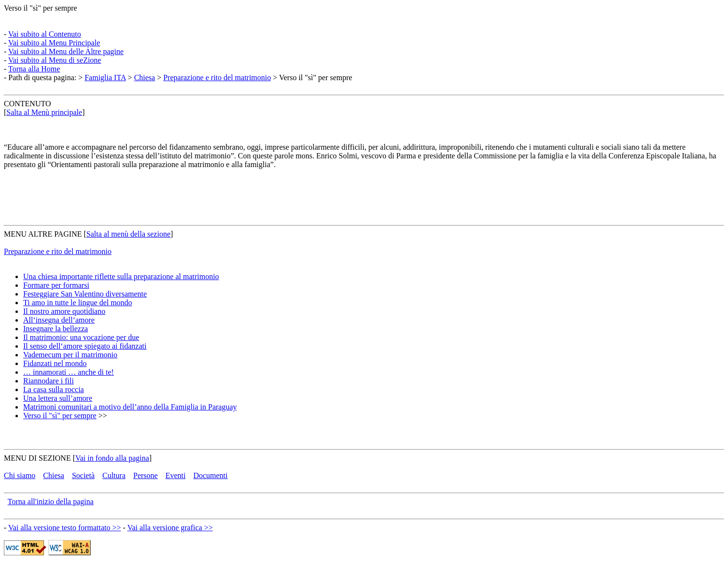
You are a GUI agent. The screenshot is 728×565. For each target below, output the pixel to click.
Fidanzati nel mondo (55, 363)
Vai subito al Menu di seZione (55, 60)
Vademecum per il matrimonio (70, 355)
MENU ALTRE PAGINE (43, 234)
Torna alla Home (34, 69)
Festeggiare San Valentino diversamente (85, 294)
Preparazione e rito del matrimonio (217, 78)
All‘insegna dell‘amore (59, 320)
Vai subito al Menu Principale (54, 43)
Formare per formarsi (56, 285)
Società (83, 475)
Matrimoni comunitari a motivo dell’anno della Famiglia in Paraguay (130, 407)
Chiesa (145, 78)
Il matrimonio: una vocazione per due (81, 337)
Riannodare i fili (49, 381)
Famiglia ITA (105, 78)
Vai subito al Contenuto (45, 34)
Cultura (114, 475)
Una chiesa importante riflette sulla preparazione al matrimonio (121, 276)
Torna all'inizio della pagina (51, 501)
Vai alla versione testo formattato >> (65, 528)
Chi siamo (20, 475)
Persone (146, 475)
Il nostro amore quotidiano (64, 311)
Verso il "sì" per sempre (41, 8)
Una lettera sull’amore (58, 398)
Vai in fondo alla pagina (112, 458)
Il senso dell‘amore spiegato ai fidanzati (85, 346)
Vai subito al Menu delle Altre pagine (66, 51)
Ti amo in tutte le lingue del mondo (78, 303)
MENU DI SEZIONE (37, 458)
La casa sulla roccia (54, 389)
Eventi (176, 475)
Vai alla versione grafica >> (170, 528)
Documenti (210, 475)
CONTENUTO (27, 104)
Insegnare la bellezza (56, 329)
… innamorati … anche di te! (69, 372)
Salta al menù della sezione (128, 234)
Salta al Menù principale (44, 112)
